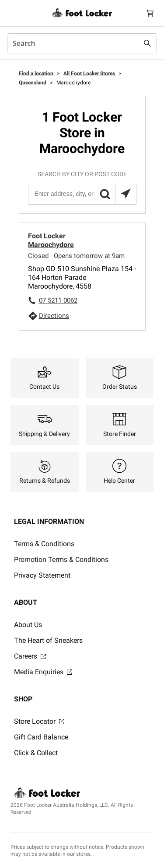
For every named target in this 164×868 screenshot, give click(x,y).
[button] (105, 194)
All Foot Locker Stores (90, 73)
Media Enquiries (43, 672)
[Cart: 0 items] (150, 13)
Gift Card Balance (41, 737)
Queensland (33, 83)
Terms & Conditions (44, 544)
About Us (28, 625)
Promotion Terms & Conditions (61, 559)
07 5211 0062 (58, 300)
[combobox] (82, 43)
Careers (30, 656)
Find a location (37, 73)
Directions (54, 316)
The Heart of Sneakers (48, 640)
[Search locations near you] (126, 194)
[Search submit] (147, 43)
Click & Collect (36, 753)
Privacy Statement (42, 575)
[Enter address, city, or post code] (82, 194)
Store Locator (39, 721)
